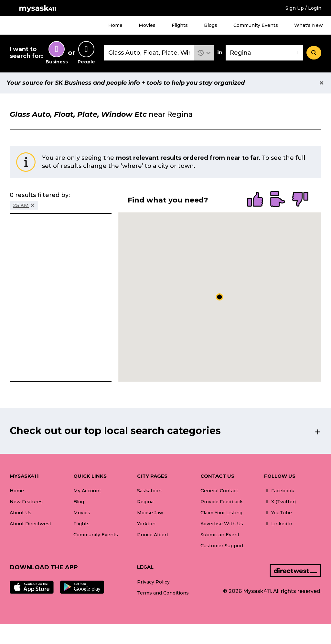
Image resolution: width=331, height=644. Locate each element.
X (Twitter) (280, 502)
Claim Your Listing (221, 513)
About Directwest (31, 524)
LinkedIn (278, 524)
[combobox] (149, 53)
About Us (21, 513)
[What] (149, 53)
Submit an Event (220, 535)
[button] (204, 53)
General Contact (219, 491)
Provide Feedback (222, 502)
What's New (309, 25)
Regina (145, 502)
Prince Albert (153, 535)
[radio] (255, 200)
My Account (87, 491)
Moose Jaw (150, 513)
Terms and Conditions (163, 593)
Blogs (211, 25)
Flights (180, 25)
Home (115, 25)
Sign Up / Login (303, 8)
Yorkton (146, 524)
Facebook (279, 491)
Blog (79, 502)
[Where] (264, 53)
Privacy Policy (153, 582)
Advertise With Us (222, 524)
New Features (26, 502)
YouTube (278, 513)
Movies (147, 25)
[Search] (314, 53)
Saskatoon (149, 491)
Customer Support (222, 546)
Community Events (256, 25)
